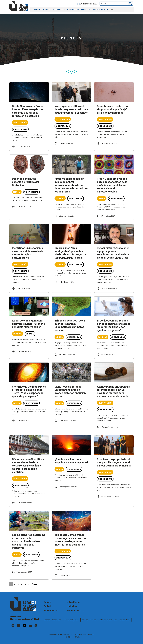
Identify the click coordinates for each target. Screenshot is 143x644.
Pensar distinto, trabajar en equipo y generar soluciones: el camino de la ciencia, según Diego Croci (113, 253)
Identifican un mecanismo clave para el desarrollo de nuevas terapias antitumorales (28, 253)
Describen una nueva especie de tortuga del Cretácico (25, 182)
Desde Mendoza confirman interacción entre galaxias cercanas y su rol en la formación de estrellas (28, 111)
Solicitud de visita (96, 620)
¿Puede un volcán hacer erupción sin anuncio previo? (71, 461)
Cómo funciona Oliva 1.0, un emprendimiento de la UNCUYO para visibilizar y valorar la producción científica (28, 465)
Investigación (20, 122)
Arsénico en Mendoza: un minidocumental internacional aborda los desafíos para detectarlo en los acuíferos (71, 185)
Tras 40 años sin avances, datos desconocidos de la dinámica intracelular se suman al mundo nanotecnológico (112, 185)
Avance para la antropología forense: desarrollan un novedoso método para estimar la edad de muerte (114, 391)
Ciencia (17, 192)
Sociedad (60, 198)
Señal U (37, 9)
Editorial (47, 620)
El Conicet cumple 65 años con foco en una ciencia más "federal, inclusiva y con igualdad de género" (114, 325)
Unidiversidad (20, 129)
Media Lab (86, 9)
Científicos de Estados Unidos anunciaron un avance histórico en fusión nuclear (70, 391)
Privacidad (69, 620)
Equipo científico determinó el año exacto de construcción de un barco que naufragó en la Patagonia (29, 541)
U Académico (73, 9)
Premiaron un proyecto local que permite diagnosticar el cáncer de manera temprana (114, 462)
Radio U (47, 9)
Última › (35, 584)
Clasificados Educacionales (115, 620)
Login (128, 620)
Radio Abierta (59, 9)
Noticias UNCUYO (100, 9)
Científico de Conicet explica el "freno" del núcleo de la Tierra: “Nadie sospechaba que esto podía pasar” (29, 391)
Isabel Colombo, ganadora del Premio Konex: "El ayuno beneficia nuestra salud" (28, 324)
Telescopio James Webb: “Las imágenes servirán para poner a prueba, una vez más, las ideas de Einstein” (71, 540)
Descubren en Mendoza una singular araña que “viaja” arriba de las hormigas (113, 109)
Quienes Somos (58, 620)
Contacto (85, 620)
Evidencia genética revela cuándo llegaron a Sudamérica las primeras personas (70, 325)
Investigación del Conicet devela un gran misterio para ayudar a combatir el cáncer (71, 109)
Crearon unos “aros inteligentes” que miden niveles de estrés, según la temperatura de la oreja (70, 253)
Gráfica (77, 620)
